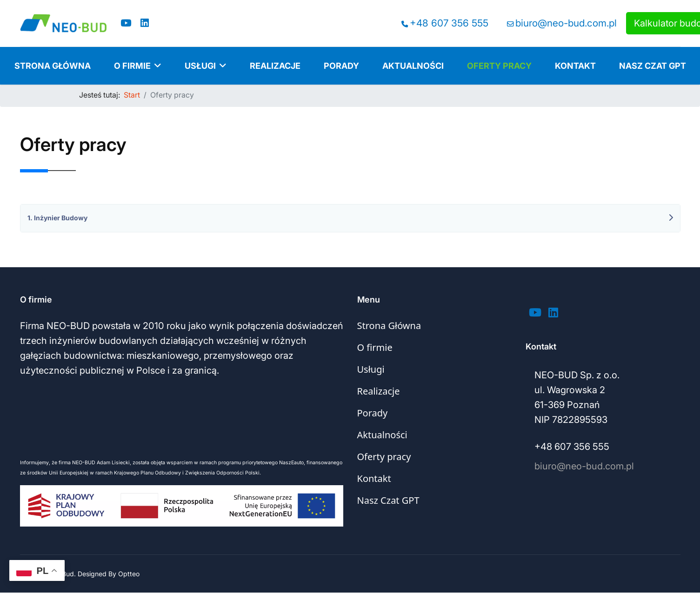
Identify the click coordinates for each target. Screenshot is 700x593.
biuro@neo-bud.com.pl (566, 23)
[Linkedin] (145, 23)
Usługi (200, 66)
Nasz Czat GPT (653, 66)
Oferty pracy (499, 66)
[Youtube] (126, 23)
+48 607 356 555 (449, 23)
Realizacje (275, 66)
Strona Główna (53, 66)
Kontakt (575, 66)
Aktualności (413, 66)
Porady (341, 66)
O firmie (132, 66)
